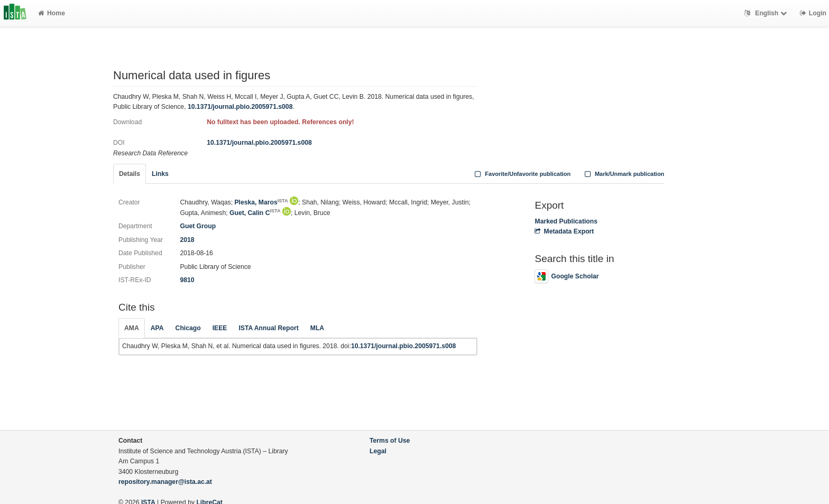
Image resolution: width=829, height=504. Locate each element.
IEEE (220, 328)
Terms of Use (390, 441)
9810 (187, 280)
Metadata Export (564, 231)
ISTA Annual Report (268, 328)
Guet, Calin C (255, 213)
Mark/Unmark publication (623, 174)
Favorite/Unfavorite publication (522, 174)
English (767, 13)
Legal (378, 451)
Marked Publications (566, 221)
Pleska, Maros (261, 202)
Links (160, 174)
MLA (317, 328)
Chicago (188, 328)
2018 (187, 240)
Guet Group (198, 226)
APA (157, 328)
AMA (132, 328)
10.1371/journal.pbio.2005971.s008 (240, 107)
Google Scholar (567, 276)
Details (130, 174)
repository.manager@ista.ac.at (165, 482)
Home (52, 13)
